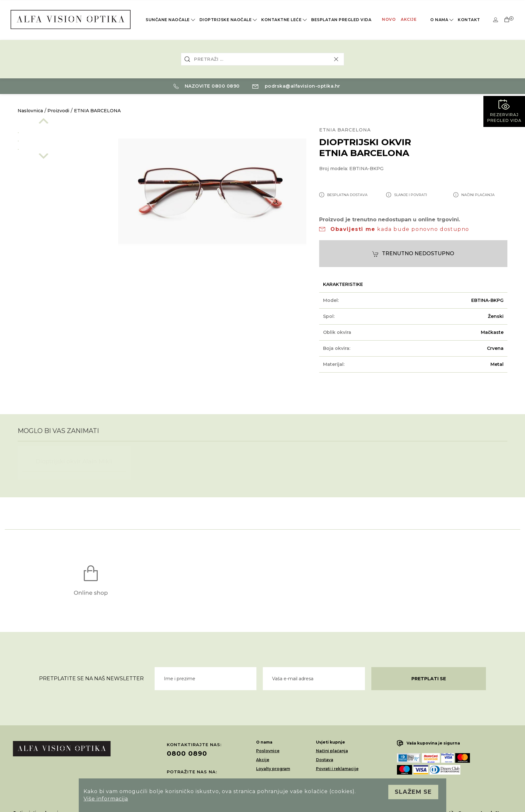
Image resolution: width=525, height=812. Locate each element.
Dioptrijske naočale (229, 20)
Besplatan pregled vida (341, 20)
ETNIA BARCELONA (97, 111)
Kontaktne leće (285, 20)
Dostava (325, 760)
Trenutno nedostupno (413, 254)
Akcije (409, 19)
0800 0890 (187, 753)
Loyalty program (273, 769)
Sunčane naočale (171, 20)
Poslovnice (268, 751)
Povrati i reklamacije (337, 769)
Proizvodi (58, 111)
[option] (61, 131)
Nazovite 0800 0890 (207, 86)
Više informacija (106, 799)
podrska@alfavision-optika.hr (296, 86)
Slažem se (413, 792)
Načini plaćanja (332, 751)
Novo (389, 19)
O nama (442, 20)
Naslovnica (30, 111)
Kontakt (469, 20)
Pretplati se (429, 679)
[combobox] (262, 59)
